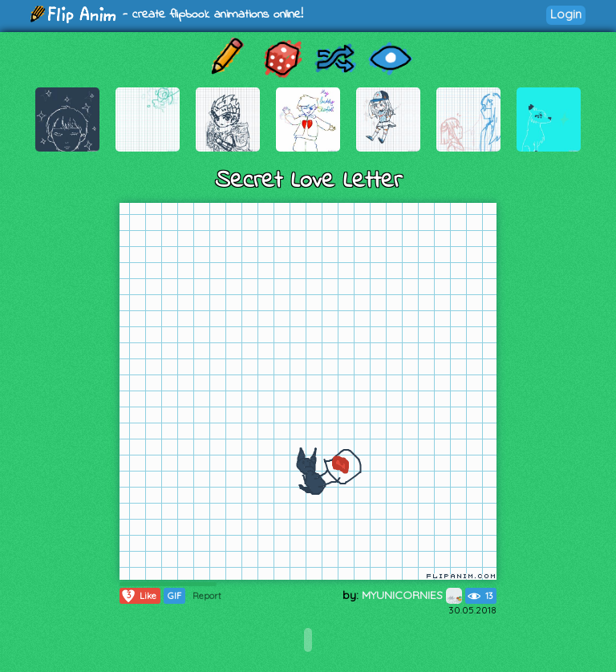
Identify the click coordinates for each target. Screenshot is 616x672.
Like (138, 596)
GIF (174, 596)
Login (566, 14)
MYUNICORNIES (412, 595)
